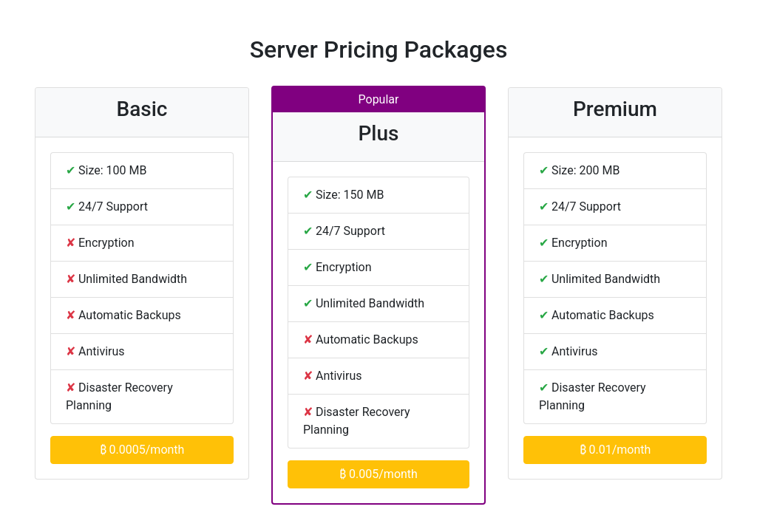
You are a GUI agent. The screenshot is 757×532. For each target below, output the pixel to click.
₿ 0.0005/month (142, 450)
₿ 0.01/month (615, 450)
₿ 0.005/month (378, 474)
